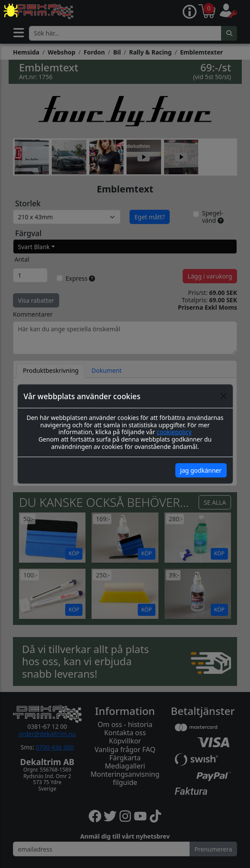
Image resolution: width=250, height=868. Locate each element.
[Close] (224, 396)
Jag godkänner (201, 470)
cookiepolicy (174, 432)
